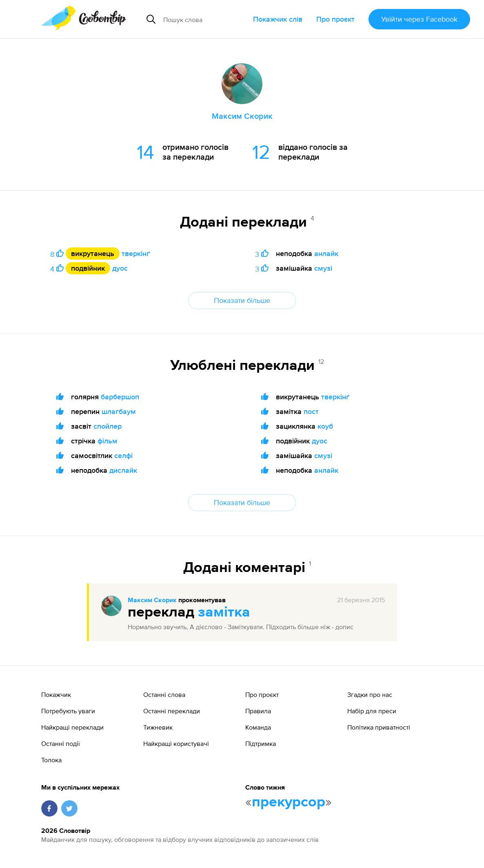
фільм (108, 441)
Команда (258, 727)
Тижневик (158, 727)
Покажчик (56, 694)
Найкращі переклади (72, 727)
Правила (258, 711)
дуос (120, 268)
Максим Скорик (152, 601)
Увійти (419, 19)
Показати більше (242, 300)
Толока (51, 760)
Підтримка (261, 743)
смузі (323, 268)
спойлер (108, 426)
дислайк (123, 470)
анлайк (326, 253)
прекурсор (289, 802)
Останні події (61, 743)
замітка (224, 612)
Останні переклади (172, 711)
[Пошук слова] (205, 19)
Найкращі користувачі (176, 743)
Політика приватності (379, 727)
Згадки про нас (370, 694)
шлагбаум (119, 411)
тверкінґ (136, 253)
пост (311, 411)
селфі (123, 455)
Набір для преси (372, 711)
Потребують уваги (68, 711)
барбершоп (120, 397)
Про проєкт (335, 19)
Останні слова (164, 694)
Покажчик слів (278, 19)
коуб (325, 426)
